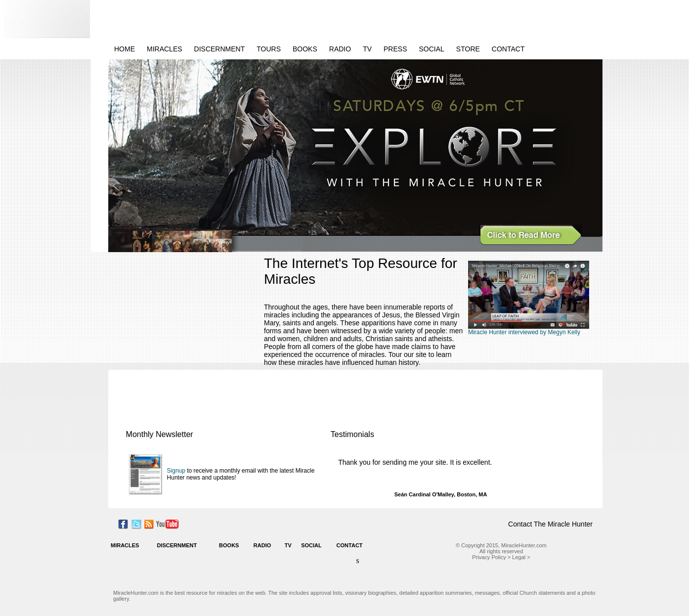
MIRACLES (165, 49)
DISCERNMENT (220, 49)
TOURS (269, 49)
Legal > (521, 557)
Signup (176, 471)
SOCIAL (432, 49)
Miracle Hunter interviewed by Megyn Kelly (524, 332)
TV (367, 49)
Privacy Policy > (491, 557)
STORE (468, 49)
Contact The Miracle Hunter (550, 524)
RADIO (340, 49)
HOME (125, 49)
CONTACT (508, 49)
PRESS (395, 49)
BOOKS (305, 49)
